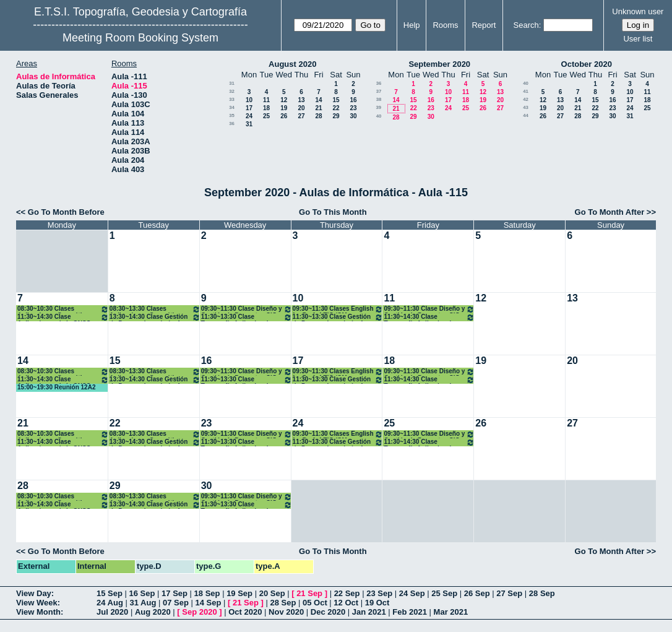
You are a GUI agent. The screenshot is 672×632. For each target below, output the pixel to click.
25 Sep (444, 593)
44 (526, 115)
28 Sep (542, 593)
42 (526, 99)
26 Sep (477, 593)
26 (284, 116)
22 (336, 108)
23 (353, 108)
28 (318, 116)
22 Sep (347, 593)
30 (353, 116)
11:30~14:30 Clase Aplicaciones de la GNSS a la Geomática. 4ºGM (63, 317)
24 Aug (110, 603)
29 (336, 116)
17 (249, 108)
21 (318, 108)
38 (379, 99)
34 (232, 107)
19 (284, 108)
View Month (38, 612)
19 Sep (239, 593)
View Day (34, 593)
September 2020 (439, 64)
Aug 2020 (153, 612)
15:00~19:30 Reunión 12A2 (56, 387)
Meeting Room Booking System (140, 38)
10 (249, 100)
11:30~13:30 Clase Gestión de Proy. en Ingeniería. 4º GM (338, 317)
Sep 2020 (199, 612)
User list (638, 39)
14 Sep (208, 603)
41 (526, 91)
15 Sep (110, 593)
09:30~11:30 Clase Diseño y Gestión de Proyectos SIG (247, 309)
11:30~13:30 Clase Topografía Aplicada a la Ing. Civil (247, 317)
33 (232, 99)
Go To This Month (333, 212)
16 (353, 100)
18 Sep (207, 593)
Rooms (445, 25)
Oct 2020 (245, 612)
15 (336, 100)
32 (232, 91)
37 (379, 91)
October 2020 (587, 64)
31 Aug (143, 603)
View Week (37, 603)
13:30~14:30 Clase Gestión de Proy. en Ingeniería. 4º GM (155, 317)
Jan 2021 (369, 612)
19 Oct (377, 603)
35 (232, 115)
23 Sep (379, 593)
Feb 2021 (410, 612)
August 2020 (292, 64)
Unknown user (638, 11)
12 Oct (346, 603)
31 (232, 83)
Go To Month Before (66, 212)
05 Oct (315, 603)
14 (318, 100)
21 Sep (309, 593)
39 (378, 107)
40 (379, 116)
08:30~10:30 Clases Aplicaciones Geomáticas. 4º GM (63, 309)
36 (232, 123)
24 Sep (412, 593)
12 (284, 100)
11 (266, 100)
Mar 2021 (451, 612)
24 (249, 116)
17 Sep (174, 593)
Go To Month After (610, 212)
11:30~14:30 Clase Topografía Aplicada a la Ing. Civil (429, 317)
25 (266, 116)
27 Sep (509, 593)
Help (412, 25)
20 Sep (272, 593)
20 (301, 108)
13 (301, 100)
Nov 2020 (286, 612)
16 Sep (142, 593)
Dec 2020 (328, 612)
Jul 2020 (112, 612)
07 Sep (176, 603)
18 (266, 108)
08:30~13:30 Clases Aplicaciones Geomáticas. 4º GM (155, 309)
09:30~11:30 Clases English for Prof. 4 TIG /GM (338, 309)
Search (526, 25)
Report (484, 25)
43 (526, 107)
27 (301, 116)
